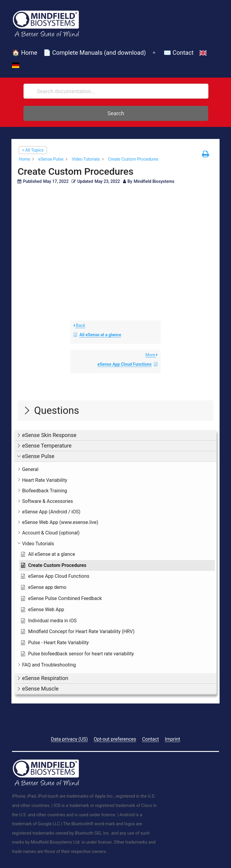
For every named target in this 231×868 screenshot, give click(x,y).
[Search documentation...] (116, 91)
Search (116, 113)
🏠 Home (25, 53)
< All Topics (33, 150)
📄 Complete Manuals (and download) (95, 53)
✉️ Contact (179, 53)
